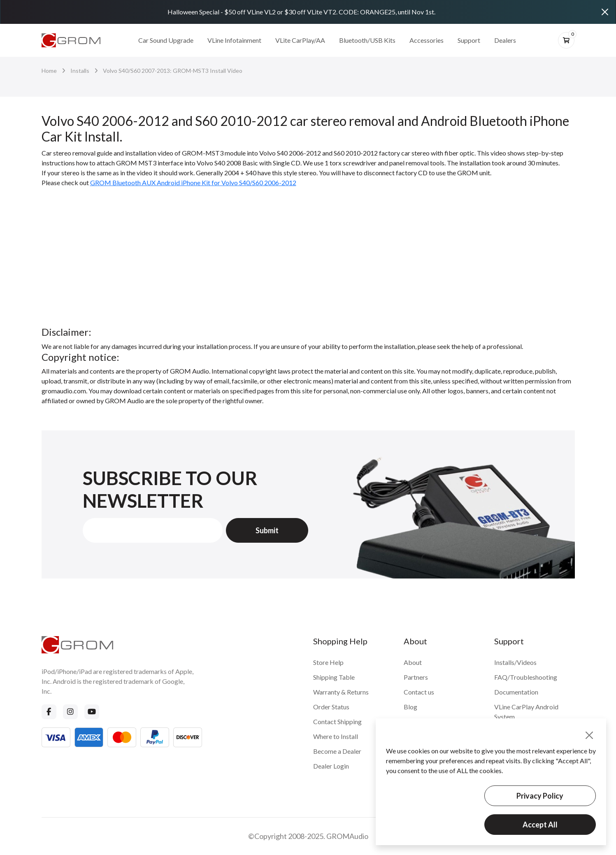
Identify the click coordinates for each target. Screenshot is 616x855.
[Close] (605, 12)
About (413, 662)
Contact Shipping (337, 721)
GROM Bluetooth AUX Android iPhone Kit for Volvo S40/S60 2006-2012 (193, 182)
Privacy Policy (540, 796)
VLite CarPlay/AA (300, 40)
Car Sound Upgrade (166, 40)
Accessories (427, 40)
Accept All (540, 825)
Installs (80, 71)
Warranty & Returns (341, 692)
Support (469, 40)
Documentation (516, 692)
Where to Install (336, 736)
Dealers (505, 40)
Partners (416, 677)
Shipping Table (334, 677)
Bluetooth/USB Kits (367, 40)
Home (49, 71)
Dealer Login (331, 766)
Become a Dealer (337, 751)
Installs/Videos (515, 662)
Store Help (328, 662)
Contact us (419, 692)
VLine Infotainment (234, 40)
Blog (410, 707)
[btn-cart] (566, 40)
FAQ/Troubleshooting (526, 677)
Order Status (331, 707)
